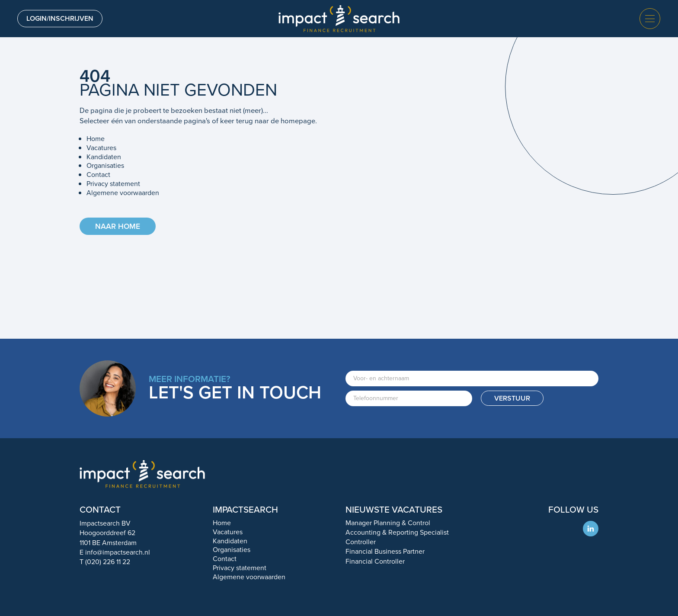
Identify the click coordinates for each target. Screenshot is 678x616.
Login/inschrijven (60, 18)
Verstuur (512, 398)
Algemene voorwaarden (123, 193)
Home (96, 139)
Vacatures (101, 148)
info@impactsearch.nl (118, 552)
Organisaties (105, 165)
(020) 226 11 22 (108, 562)
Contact (98, 175)
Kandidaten (104, 157)
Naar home (118, 226)
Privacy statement (113, 184)
